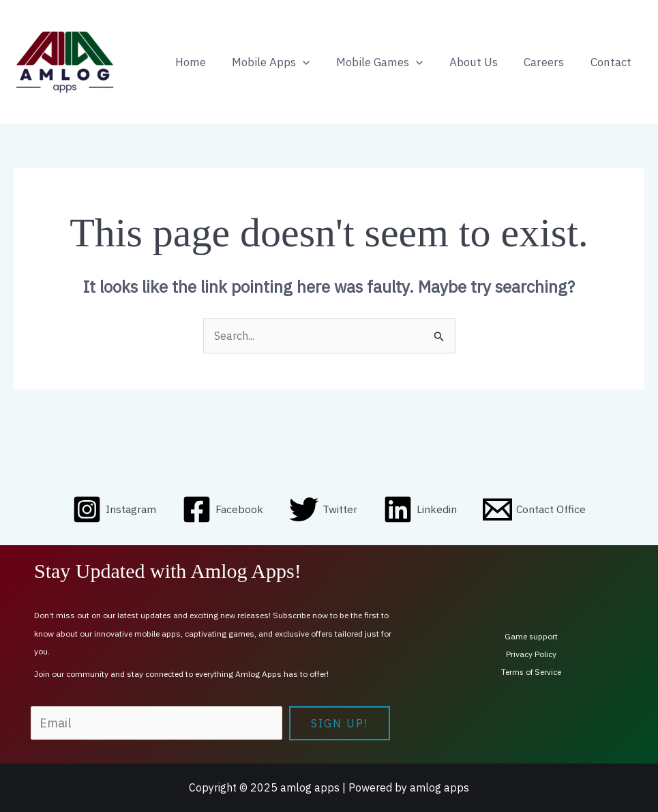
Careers (549, 62)
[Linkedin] (421, 510)
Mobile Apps (285, 62)
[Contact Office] (536, 510)
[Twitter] (324, 510)
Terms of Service (531, 672)
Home (208, 62)
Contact (612, 62)
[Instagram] (114, 510)
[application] (317, 62)
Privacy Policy (531, 654)
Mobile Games (390, 62)
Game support (532, 636)
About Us (481, 62)
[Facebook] (223, 510)
